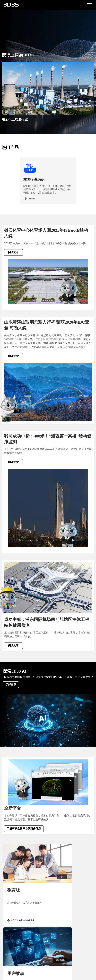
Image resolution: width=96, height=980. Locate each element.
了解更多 (11, 684)
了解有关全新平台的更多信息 (24, 828)
